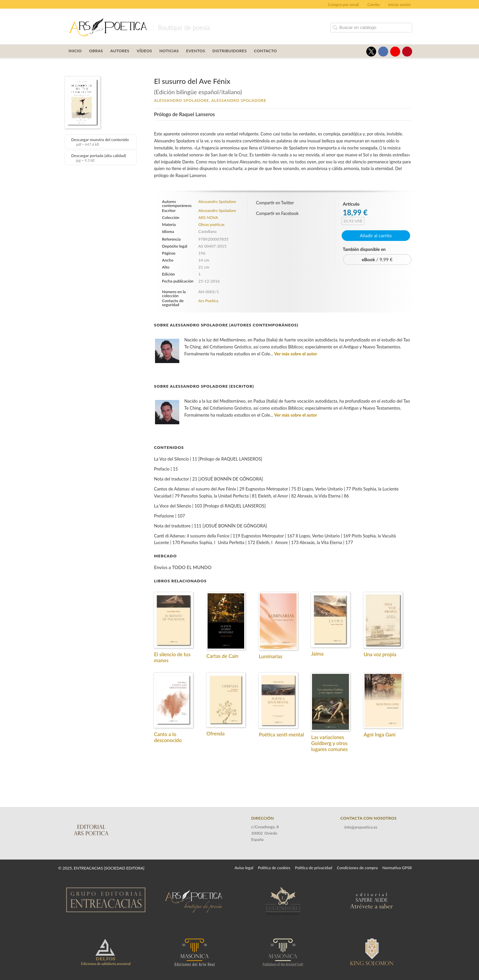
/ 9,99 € (377, 259)
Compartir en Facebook (277, 213)
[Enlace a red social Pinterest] (407, 52)
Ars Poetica (208, 301)
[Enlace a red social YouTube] (395, 52)
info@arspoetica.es (361, 827)
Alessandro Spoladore (181, 100)
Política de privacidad (314, 868)
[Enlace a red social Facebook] (383, 52)
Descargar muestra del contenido (100, 142)
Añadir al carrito (376, 236)
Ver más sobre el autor (296, 354)
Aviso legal (244, 868)
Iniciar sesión (399, 4)
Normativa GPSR (397, 868)
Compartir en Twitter (275, 203)
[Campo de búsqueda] (371, 27)
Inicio (75, 51)
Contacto (266, 51)
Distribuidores (230, 51)
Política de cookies (274, 868)
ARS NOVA (208, 218)
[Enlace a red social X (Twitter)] (371, 52)
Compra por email (343, 4)
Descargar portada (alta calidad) (100, 158)
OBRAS (96, 51)
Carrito (374, 4)
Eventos (196, 51)
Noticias (169, 51)
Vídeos (144, 51)
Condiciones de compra (357, 868)
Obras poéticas (211, 224)
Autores (120, 51)
